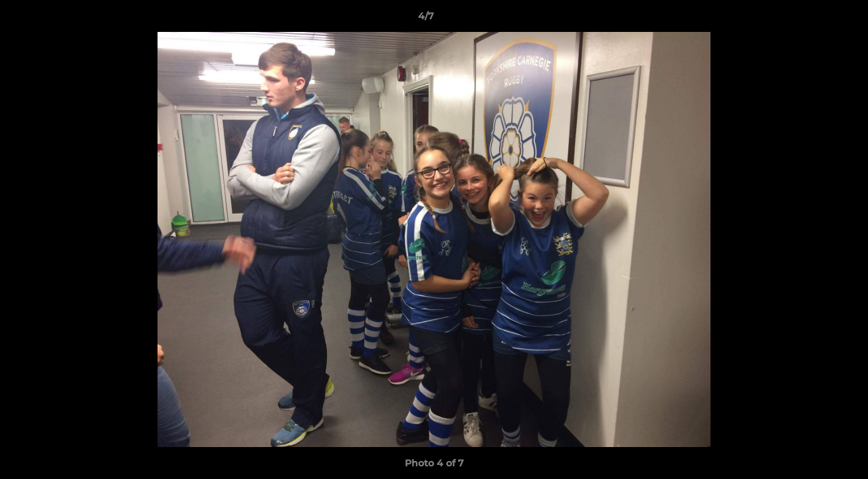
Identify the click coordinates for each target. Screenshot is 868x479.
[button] (812, 19)
